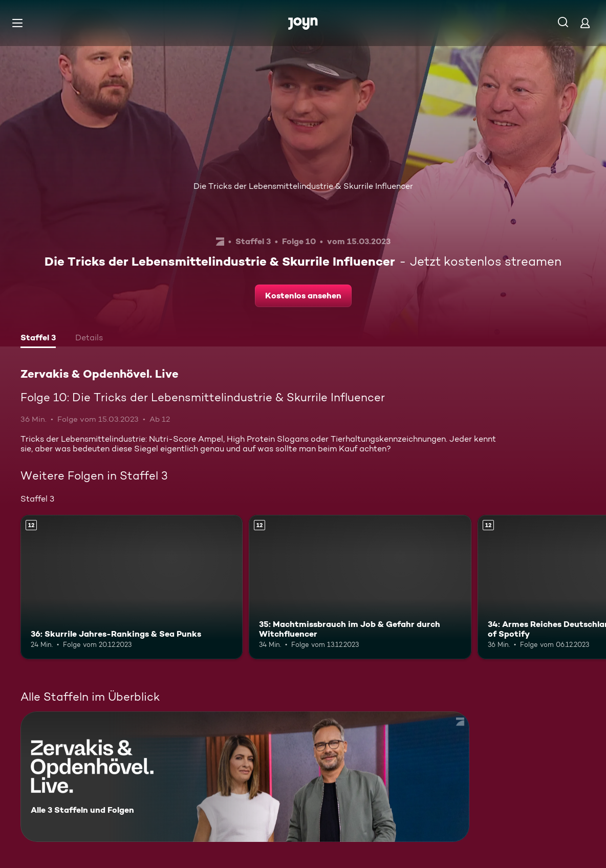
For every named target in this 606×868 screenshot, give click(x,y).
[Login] (585, 23)
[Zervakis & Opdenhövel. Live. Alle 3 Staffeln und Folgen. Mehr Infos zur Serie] (245, 777)
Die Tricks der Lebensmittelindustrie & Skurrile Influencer (303, 186)
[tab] (38, 339)
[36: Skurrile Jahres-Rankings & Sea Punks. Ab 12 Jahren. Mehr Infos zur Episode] (132, 587)
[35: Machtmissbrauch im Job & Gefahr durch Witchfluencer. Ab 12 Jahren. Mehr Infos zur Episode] (360, 587)
